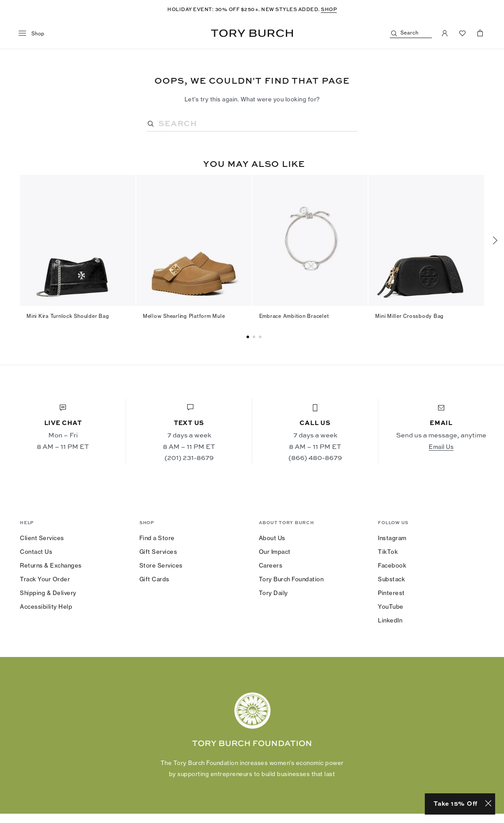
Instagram (392, 538)
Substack (391, 579)
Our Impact (275, 552)
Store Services (161, 565)
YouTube (391, 607)
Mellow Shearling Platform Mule (184, 316)
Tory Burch (252, 33)
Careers (271, 565)
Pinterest (391, 593)
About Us (272, 538)
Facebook (392, 565)
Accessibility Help (46, 607)
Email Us (441, 447)
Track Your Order (45, 579)
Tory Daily (273, 593)
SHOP (329, 9)
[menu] (35, 34)
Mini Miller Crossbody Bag (410, 316)
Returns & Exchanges (51, 565)
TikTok (388, 552)
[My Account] (445, 33)
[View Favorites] (462, 33)
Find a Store (157, 538)
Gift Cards (154, 579)
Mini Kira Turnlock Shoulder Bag (68, 316)
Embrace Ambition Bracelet (294, 316)
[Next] (495, 240)
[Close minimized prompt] (488, 804)
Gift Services (158, 552)
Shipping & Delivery (48, 593)
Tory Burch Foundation (291, 579)
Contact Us (36, 552)
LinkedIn (390, 620)
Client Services (42, 538)
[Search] (411, 33)
